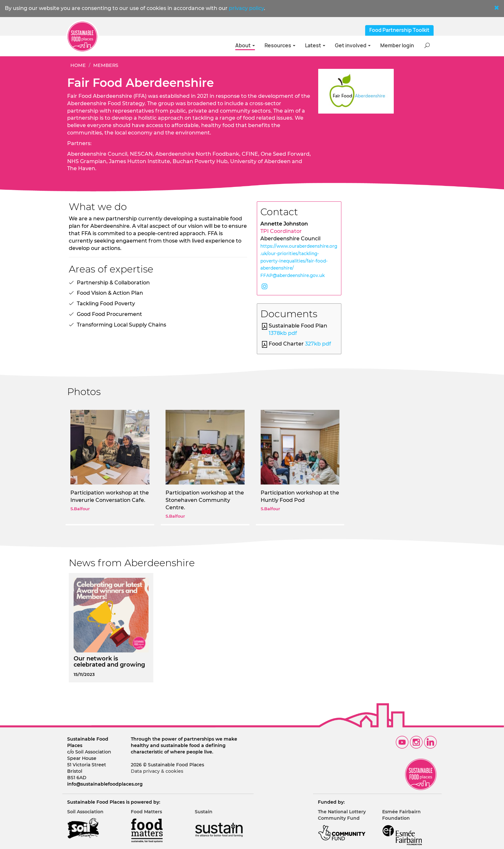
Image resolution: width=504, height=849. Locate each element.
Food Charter (300, 344)
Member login (397, 46)
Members (106, 65)
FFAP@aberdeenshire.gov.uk (292, 275)
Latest (315, 46)
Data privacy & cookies (157, 771)
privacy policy (246, 8)
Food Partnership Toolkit (399, 30)
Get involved (353, 46)
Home (78, 65)
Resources (280, 46)
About (245, 46)
